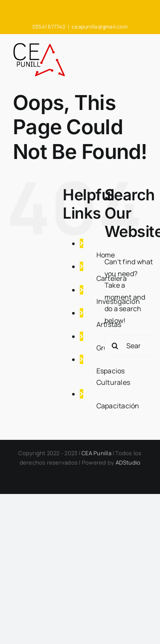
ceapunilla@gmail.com (100, 27)
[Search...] (129, 346)
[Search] (115, 346)
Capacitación (118, 406)
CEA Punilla (96, 453)
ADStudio (128, 462)
